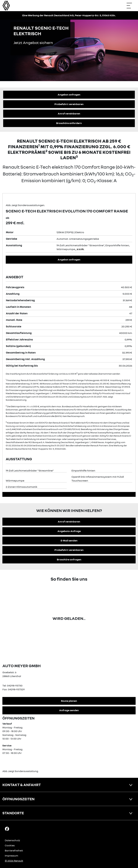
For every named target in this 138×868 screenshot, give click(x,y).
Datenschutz (12, 840)
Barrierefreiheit (14, 850)
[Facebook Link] (7, 829)
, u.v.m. (80, 249)
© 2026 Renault (14, 861)
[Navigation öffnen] (131, 6)
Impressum (11, 856)
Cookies (10, 845)
